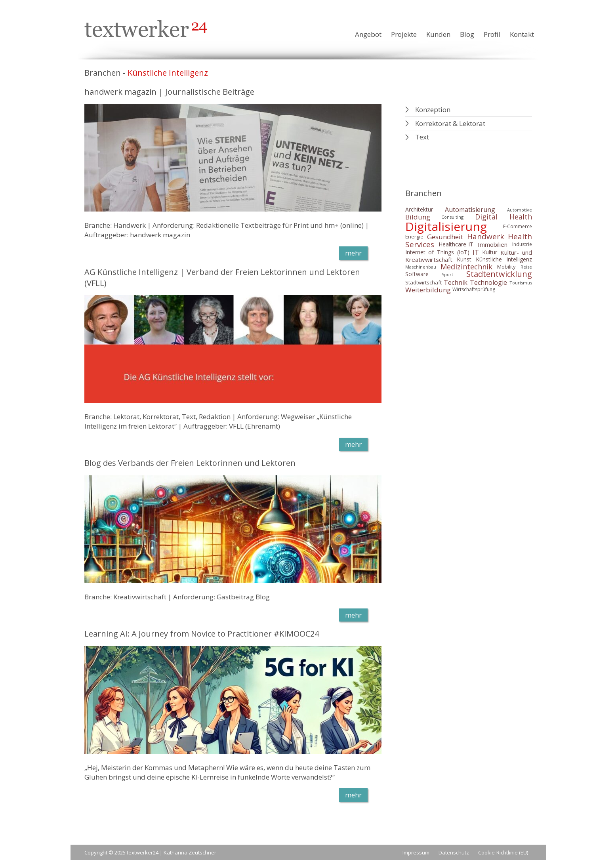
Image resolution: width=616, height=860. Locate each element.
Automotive (520, 210)
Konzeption (433, 110)
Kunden (438, 34)
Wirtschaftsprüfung (474, 290)
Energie (414, 236)
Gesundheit (445, 237)
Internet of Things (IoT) (438, 252)
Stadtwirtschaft (423, 282)
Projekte (404, 34)
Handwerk (485, 236)
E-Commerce (518, 226)
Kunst (464, 260)
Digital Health (503, 217)
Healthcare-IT (456, 244)
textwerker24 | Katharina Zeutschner (172, 852)
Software (417, 274)
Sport (447, 274)
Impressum (416, 852)
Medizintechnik (466, 267)
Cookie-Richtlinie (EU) (503, 852)
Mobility (506, 267)
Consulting (452, 217)
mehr (353, 253)
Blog (467, 34)
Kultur (490, 252)
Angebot (368, 34)
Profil (492, 34)
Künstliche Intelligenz (504, 260)
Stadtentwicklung (499, 274)
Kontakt (522, 34)
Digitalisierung (446, 226)
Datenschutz (454, 852)
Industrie (522, 244)
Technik (456, 282)
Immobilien (493, 244)
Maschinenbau (421, 267)
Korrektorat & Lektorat (450, 123)
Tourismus (521, 283)
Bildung (418, 217)
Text (422, 137)
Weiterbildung (428, 290)
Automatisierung (470, 210)
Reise (526, 267)
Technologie (488, 282)
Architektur (419, 209)
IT (476, 252)
